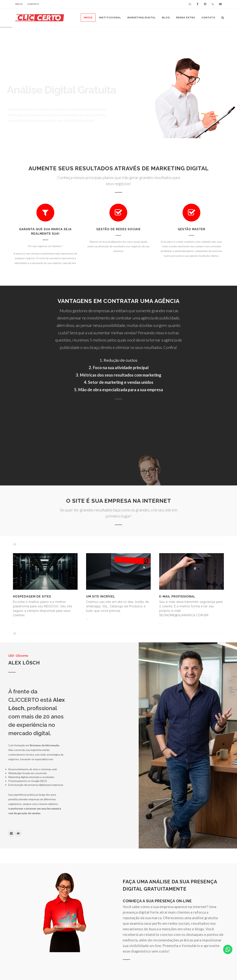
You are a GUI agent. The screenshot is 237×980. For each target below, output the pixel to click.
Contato (33, 4)
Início (19, 4)
